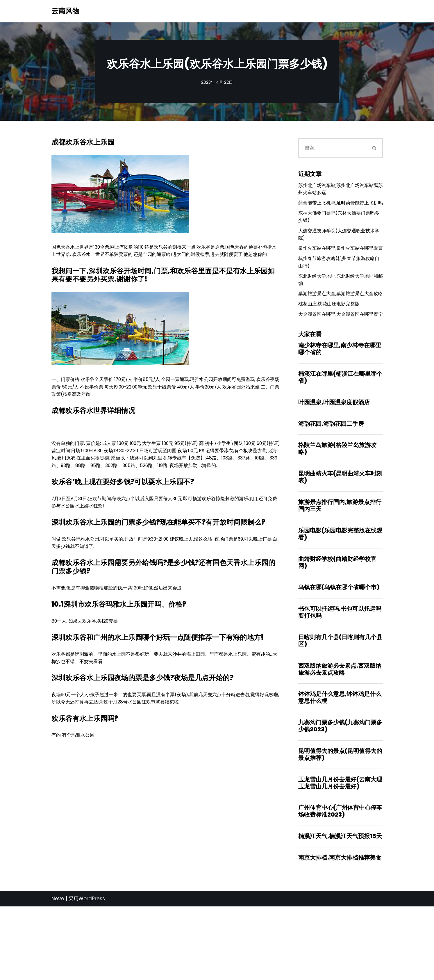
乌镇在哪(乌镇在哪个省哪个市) (339, 649)
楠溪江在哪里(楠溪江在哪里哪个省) (340, 431)
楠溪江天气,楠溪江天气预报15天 (340, 908)
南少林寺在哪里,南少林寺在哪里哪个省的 (340, 401)
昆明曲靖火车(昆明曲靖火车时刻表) (340, 535)
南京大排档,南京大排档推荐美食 (340, 931)
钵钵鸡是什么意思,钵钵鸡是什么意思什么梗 (340, 764)
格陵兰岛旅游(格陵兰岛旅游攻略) (337, 505)
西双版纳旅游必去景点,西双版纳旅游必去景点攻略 (340, 734)
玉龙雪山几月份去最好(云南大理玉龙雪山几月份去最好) (340, 852)
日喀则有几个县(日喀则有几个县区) (340, 705)
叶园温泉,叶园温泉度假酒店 (334, 457)
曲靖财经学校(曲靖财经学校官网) (337, 623)
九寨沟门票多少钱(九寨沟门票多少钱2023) (340, 793)
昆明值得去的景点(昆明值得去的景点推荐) (340, 823)
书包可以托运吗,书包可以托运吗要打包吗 (340, 675)
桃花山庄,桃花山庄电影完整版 (331, 346)
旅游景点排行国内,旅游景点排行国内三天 (340, 564)
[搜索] (332, 149)
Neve (58, 972)
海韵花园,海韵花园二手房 (331, 479)
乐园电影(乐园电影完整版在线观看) (340, 594)
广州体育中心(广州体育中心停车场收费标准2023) (340, 882)
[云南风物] (65, 11)
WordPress (92, 972)
